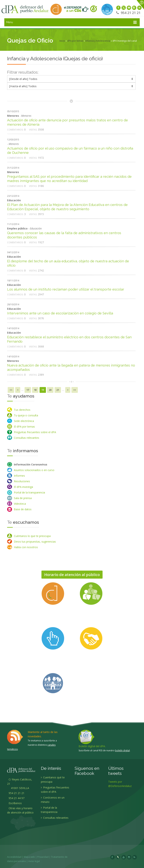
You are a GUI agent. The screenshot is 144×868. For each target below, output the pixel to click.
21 (58, 390)
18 (35, 390)
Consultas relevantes (27, 438)
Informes (19, 476)
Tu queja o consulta (26, 415)
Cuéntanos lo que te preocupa (32, 536)
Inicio (62, 41)
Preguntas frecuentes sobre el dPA (35, 432)
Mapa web (31, 857)
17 (28, 390)
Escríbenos (14, 805)
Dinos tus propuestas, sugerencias (35, 542)
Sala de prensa (23, 498)
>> (75, 390)
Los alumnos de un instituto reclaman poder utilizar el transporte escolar (66, 289)
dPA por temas (75, 41)
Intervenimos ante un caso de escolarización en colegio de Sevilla (60, 313)
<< (11, 390)
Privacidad (45, 857)
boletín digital (122, 750)
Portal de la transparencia (29, 492)
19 (43, 390)
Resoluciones (22, 481)
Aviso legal (36, 861)
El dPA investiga (23, 487)
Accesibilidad (16, 857)
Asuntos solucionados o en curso (34, 470)
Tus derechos (22, 410)
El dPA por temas (24, 427)
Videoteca (20, 504)
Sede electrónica (24, 421)
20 (50, 390)
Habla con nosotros (26, 547)
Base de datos (23, 509)
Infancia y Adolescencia (98, 41)
